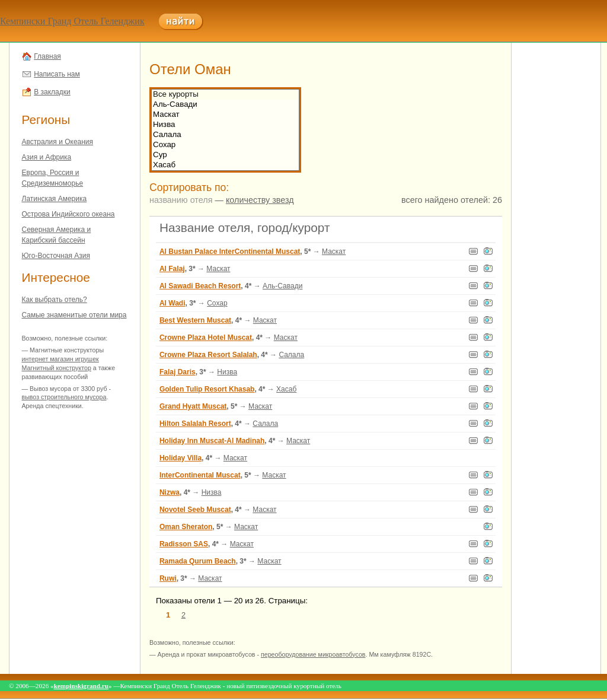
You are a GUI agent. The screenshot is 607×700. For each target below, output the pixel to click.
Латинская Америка (55, 199)
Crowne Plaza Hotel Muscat (206, 338)
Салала (225, 135)
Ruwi (168, 578)
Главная (47, 56)
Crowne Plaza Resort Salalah (208, 355)
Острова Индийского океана (68, 214)
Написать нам (57, 74)
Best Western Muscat (195, 320)
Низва (225, 125)
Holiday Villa (180, 458)
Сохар (225, 145)
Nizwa (170, 492)
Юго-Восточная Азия (56, 256)
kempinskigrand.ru (81, 686)
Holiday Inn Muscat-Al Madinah (212, 441)
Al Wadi (172, 303)
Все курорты (225, 95)
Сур (225, 155)
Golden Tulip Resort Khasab (207, 389)
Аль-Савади (225, 105)
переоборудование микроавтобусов (313, 654)
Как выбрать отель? (55, 300)
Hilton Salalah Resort (195, 424)
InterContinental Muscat (200, 475)
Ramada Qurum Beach (198, 561)
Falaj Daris (178, 372)
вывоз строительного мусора (64, 397)
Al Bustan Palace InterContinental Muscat (230, 252)
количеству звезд (260, 200)
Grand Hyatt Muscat (193, 406)
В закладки (52, 92)
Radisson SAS (184, 544)
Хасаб (225, 165)
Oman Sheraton (186, 527)
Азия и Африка (47, 157)
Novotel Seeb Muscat (195, 510)
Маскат (225, 115)
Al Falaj (172, 269)
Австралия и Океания (58, 142)
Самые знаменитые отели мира (74, 315)
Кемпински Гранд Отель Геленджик (72, 21)
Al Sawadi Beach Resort (200, 286)
